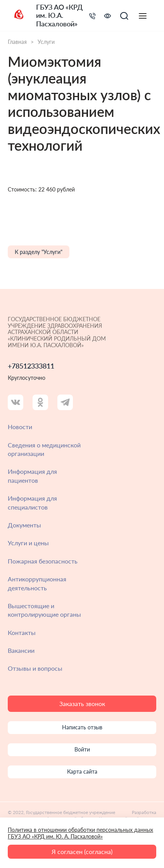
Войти (82, 749)
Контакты (22, 632)
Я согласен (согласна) (82, 851)
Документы (24, 525)
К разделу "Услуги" (39, 252)
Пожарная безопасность (43, 561)
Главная (17, 42)
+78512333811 (31, 366)
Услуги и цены (28, 543)
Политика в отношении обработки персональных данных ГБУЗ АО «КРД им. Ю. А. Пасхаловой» (80, 833)
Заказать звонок (82, 704)
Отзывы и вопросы (35, 668)
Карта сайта (82, 771)
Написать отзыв (82, 727)
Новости (20, 427)
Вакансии (21, 650)
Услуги (46, 42)
